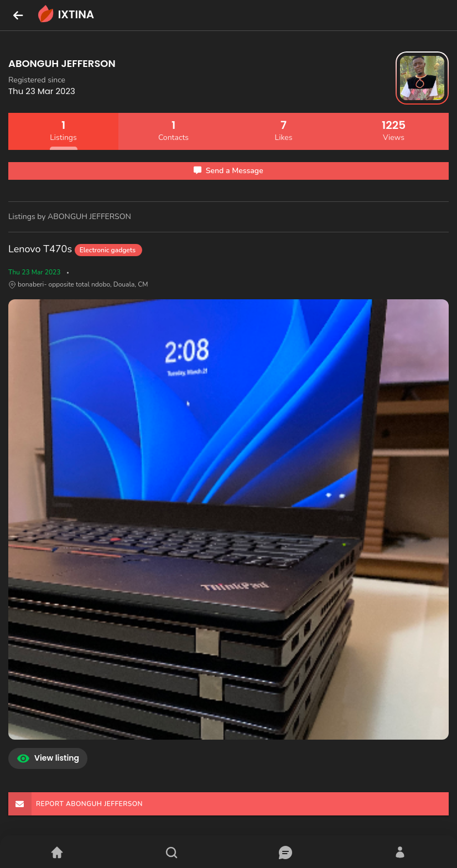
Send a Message (228, 171)
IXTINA (65, 15)
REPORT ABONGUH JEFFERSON (76, 804)
